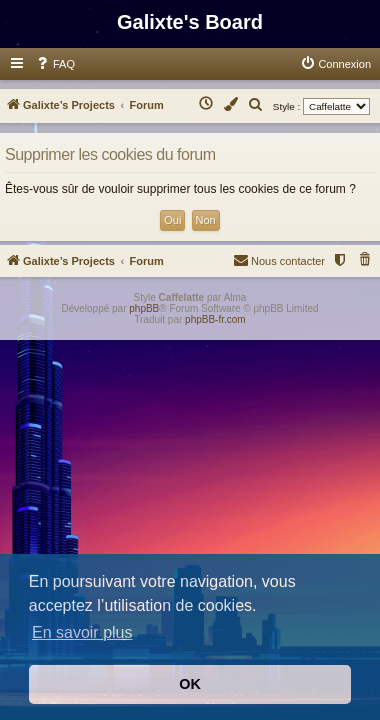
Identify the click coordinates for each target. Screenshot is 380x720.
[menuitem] (55, 64)
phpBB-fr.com (215, 319)
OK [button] (190, 684)
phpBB (144, 308)
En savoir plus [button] (82, 632)
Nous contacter (279, 259)
